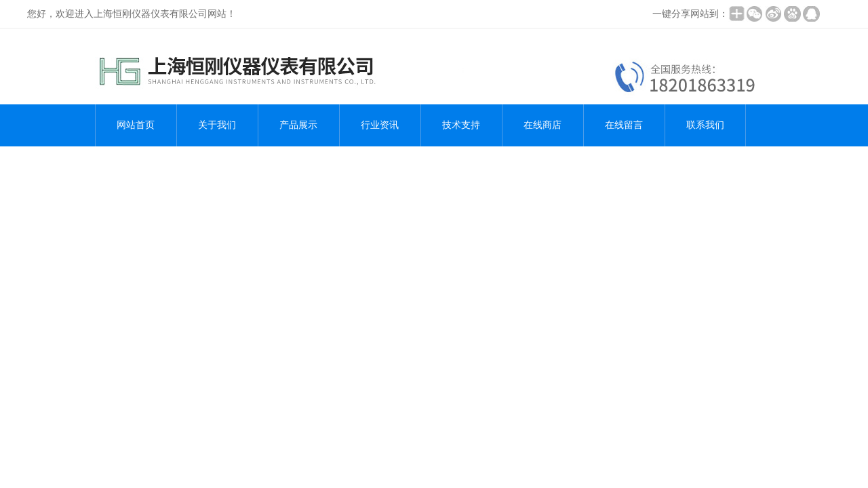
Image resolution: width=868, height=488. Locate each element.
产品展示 (298, 125)
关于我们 (217, 125)
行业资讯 (380, 125)
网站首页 (136, 125)
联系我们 (705, 125)
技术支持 (461, 125)
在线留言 (624, 125)
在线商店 (542, 125)
